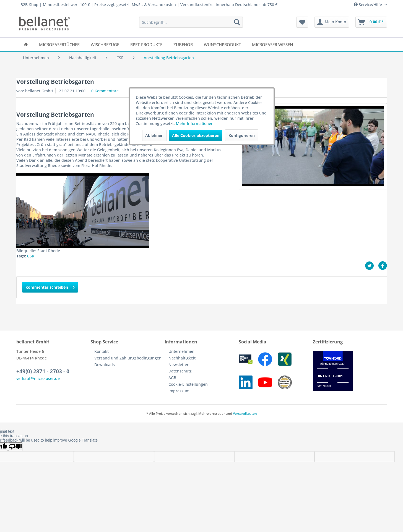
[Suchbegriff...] (191, 22)
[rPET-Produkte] (146, 45)
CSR (31, 256)
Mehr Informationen (195, 123)
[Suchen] (237, 22)
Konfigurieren (242, 135)
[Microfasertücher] (59, 45)
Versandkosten (245, 414)
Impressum (179, 391)
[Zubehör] (183, 45)
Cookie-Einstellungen (188, 384)
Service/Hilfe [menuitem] (368, 5)
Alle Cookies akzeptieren (196, 135)
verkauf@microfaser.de (38, 378)
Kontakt (102, 351)
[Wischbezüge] (105, 45)
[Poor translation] (15, 447)
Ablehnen (154, 135)
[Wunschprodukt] (222, 45)
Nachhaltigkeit (182, 358)
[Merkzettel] (302, 22)
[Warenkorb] (371, 22)
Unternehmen (181, 351)
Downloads (105, 365)
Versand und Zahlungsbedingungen (128, 358)
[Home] (26, 45)
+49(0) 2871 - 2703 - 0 (43, 371)
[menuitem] (191, 22)
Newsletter (179, 365)
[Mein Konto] (332, 22)
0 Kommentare (105, 91)
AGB (172, 378)
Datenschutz (180, 371)
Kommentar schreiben (50, 286)
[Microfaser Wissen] (273, 45)
